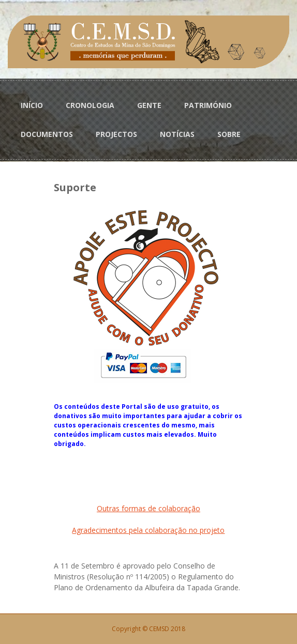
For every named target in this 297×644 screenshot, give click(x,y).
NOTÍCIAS (177, 134)
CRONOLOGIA (90, 105)
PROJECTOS (116, 134)
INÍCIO (32, 105)
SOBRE (229, 134)
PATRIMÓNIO (208, 105)
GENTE (149, 105)
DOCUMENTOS (47, 134)
